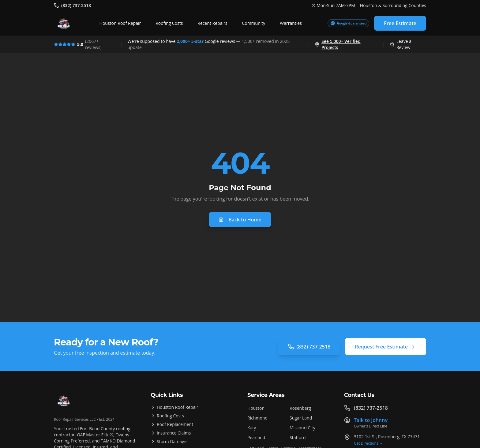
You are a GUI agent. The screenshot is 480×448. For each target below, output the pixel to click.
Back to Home (240, 220)
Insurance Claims (171, 433)
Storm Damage (169, 441)
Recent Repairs (212, 23)
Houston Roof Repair (120, 23)
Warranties (291, 23)
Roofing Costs (169, 23)
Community (253, 23)
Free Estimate (400, 23)
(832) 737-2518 (309, 347)
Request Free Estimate (386, 347)
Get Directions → (368, 443)
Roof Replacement (172, 424)
